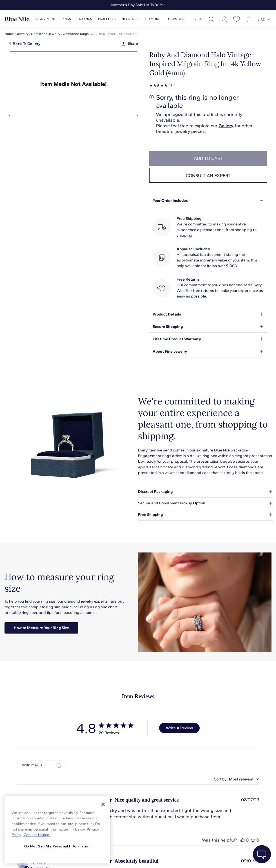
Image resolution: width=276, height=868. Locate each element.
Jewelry (22, 34)
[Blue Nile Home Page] (17, 19)
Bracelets (107, 19)
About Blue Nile (127, 857)
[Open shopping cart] (249, 19)
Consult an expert (208, 175)
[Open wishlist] (237, 19)
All (93, 34)
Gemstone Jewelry (46, 34)
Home (9, 34)
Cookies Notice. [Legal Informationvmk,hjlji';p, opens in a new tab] (36, 835)
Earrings (84, 19)
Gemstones (178, 19)
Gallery (226, 126)
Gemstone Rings (76, 34)
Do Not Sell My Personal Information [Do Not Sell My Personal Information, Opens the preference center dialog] (57, 846)
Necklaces (131, 19)
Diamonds (154, 19)
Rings (66, 19)
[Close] (103, 804)
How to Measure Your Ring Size (41, 628)
